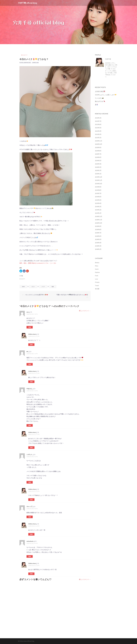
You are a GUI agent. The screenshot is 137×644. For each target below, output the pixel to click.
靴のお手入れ (100, 101)
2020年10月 (99, 144)
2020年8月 (98, 151)
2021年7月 (98, 121)
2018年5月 (98, 239)
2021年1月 (98, 138)
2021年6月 (98, 124)
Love (96, 279)
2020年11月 (99, 141)
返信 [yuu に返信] (30, 327)
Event (97, 269)
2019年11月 (99, 180)
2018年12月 (99, 216)
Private (97, 282)
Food (97, 276)
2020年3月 (98, 167)
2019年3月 (98, 207)
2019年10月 (99, 184)
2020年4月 (98, 164)
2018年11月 (99, 220)
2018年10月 (99, 223)
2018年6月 (98, 236)
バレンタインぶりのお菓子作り (36, 295)
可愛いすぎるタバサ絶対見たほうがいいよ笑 (72, 295)
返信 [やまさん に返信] (30, 425)
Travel (97, 285)
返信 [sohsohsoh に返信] (30, 556)
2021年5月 (98, 128)
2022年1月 (98, 118)
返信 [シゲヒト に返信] (30, 482)
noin (23, 287)
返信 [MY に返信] (30, 364)
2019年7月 (98, 193)
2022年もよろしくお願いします (106, 95)
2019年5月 (98, 200)
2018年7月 (98, 233)
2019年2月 (98, 210)
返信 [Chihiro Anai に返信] (31, 345)
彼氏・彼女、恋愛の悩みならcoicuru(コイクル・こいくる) (38, 263)
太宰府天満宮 (100, 91)
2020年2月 (98, 170)
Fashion (97, 272)
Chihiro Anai (35, 62)
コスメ (33, 287)
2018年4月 (98, 243)
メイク (43, 287)
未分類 (97, 289)
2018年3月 (98, 246)
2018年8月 (98, 230)
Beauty (24, 55)
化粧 (53, 287)
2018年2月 (98, 249)
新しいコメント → (85, 311)
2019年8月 (98, 190)
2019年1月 (98, 213)
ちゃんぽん (99, 98)
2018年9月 (98, 226)
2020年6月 (98, 157)
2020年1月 (98, 174)
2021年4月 (98, 131)
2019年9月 (98, 187)
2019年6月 (98, 197)
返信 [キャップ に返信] (30, 517)
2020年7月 (98, 154)
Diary (97, 266)
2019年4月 (98, 203)
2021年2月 (98, 134)
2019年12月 (99, 177)
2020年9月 (98, 147)
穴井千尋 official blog (28, 3)
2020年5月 (98, 161)
